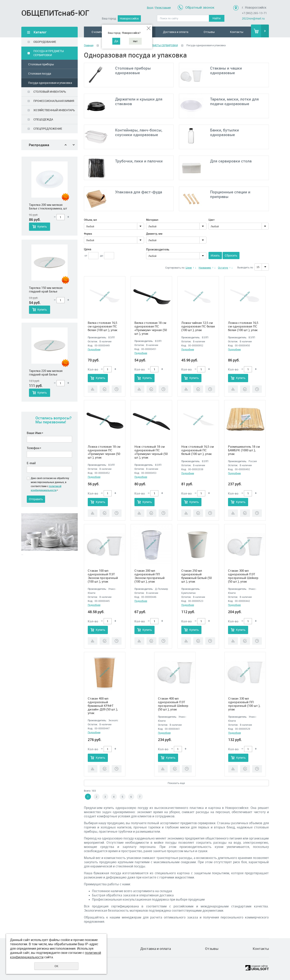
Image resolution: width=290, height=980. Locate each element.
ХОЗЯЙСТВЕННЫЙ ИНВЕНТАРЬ (54, 110)
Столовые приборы (41, 64)
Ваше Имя (35, 433)
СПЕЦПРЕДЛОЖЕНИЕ (48, 129)
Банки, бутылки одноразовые (224, 132)
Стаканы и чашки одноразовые (226, 70)
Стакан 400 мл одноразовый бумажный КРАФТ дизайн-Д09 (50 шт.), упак (103, 706)
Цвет (212, 220)
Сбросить (231, 256)
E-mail (31, 463)
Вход (150, 7)
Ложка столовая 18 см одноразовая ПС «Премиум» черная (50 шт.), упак (104, 452)
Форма (88, 234)
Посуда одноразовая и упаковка (50, 83)
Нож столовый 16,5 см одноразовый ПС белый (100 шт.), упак (198, 450)
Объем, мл (90, 220)
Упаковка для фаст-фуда (139, 192)
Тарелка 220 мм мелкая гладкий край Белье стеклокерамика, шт (46, 373)
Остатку (223, 268)
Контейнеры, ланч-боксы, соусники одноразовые (139, 132)
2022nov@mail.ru (253, 18)
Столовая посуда (40, 73)
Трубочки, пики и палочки (139, 161)
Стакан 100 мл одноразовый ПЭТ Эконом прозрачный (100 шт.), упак (103, 576)
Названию (205, 268)
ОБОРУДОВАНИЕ (45, 42)
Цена (88, 249)
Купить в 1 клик (105, 389)
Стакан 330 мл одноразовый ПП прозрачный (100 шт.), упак (244, 704)
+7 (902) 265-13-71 (254, 13)
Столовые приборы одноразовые (133, 70)
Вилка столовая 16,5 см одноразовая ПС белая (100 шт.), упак (103, 326)
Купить (42, 227)
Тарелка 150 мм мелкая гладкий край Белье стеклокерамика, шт (46, 290)
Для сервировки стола (231, 161)
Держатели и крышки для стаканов (139, 101)
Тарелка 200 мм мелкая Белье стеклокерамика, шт (48, 207)
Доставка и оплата (176, 32)
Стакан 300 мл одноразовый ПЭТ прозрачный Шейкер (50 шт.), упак (243, 576)
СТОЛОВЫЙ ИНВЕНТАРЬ (50, 92)
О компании (100, 32)
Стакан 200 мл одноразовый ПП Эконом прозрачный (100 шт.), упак (150, 576)
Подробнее (94, 349)
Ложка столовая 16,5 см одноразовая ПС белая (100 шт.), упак (243, 326)
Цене (189, 268)
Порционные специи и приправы (230, 194)
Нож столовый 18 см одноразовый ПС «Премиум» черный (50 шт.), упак (151, 452)
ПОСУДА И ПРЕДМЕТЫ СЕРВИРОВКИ (49, 53)
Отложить (117, 389)
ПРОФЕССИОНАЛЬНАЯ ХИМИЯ (54, 101)
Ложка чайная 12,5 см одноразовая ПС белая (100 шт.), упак (198, 326)
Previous (66, 145)
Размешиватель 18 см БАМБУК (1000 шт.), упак (244, 450)
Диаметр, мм (154, 234)
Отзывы (209, 32)
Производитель (158, 249)
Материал (152, 220)
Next (74, 145)
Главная (89, 45)
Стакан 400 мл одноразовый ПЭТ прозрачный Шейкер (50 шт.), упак (173, 704)
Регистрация (163, 7)
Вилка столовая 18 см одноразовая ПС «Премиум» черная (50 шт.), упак (151, 328)
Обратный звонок (200, 7)
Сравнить (93, 389)
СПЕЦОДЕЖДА (43, 119)
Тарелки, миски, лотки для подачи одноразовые (234, 101)
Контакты (237, 32)
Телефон (34, 448)
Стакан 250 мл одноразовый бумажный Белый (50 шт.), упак (197, 576)
